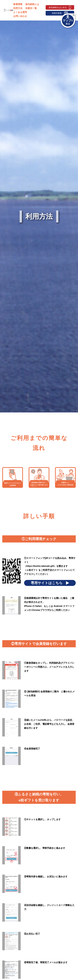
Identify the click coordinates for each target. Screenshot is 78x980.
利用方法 (18, 8)
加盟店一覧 (31, 8)
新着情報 (18, 4)
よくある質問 (20, 12)
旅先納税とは (32, 4)
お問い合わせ (20, 16)
